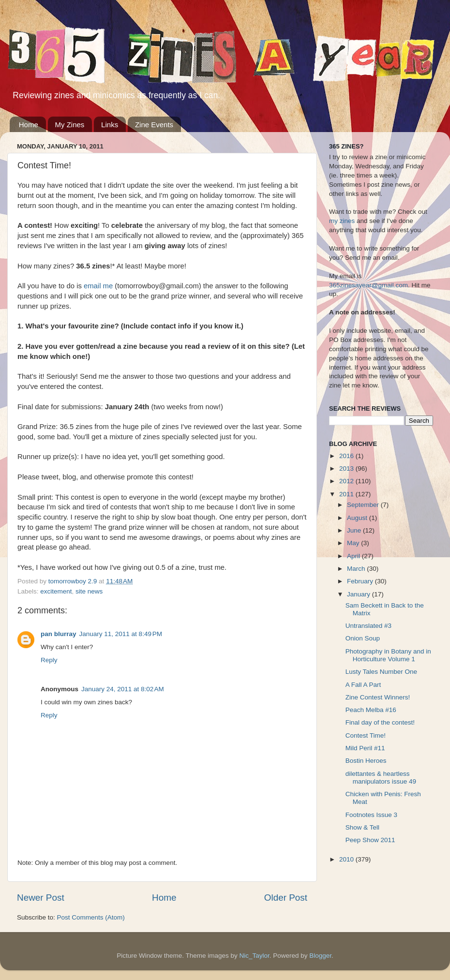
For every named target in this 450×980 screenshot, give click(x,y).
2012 (347, 481)
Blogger (320, 956)
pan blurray (59, 634)
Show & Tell (362, 827)
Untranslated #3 (368, 626)
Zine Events (154, 125)
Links (110, 125)
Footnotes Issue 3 (371, 815)
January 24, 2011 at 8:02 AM (123, 689)
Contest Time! (366, 735)
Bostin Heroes (366, 761)
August (358, 518)
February (361, 581)
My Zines (70, 125)
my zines (342, 221)
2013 (347, 468)
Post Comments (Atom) (91, 917)
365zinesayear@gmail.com (368, 285)
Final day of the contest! (380, 722)
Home (29, 125)
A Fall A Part (363, 685)
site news (89, 591)
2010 (347, 859)
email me (98, 286)
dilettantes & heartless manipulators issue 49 (381, 778)
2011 (347, 494)
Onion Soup (363, 638)
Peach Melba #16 (371, 710)
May (354, 543)
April (354, 556)
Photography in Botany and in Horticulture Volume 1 (388, 655)
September (364, 505)
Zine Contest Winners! (378, 697)
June (355, 530)
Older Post (286, 898)
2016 (347, 456)
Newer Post (41, 898)
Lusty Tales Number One (381, 672)
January (360, 594)
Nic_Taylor (254, 956)
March (357, 569)
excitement (56, 591)
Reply (49, 660)
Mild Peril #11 (365, 748)
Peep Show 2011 (370, 840)
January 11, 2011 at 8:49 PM (121, 634)
